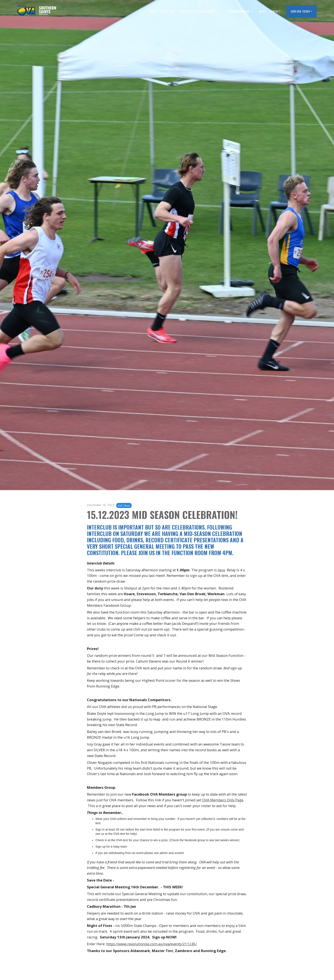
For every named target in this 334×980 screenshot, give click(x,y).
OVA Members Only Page (223, 800)
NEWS (263, 11)
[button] (199, 12)
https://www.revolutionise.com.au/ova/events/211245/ (152, 944)
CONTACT (275, 11)
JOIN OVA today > (301, 11)
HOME (153, 11)
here (221, 570)
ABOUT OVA (167, 11)
